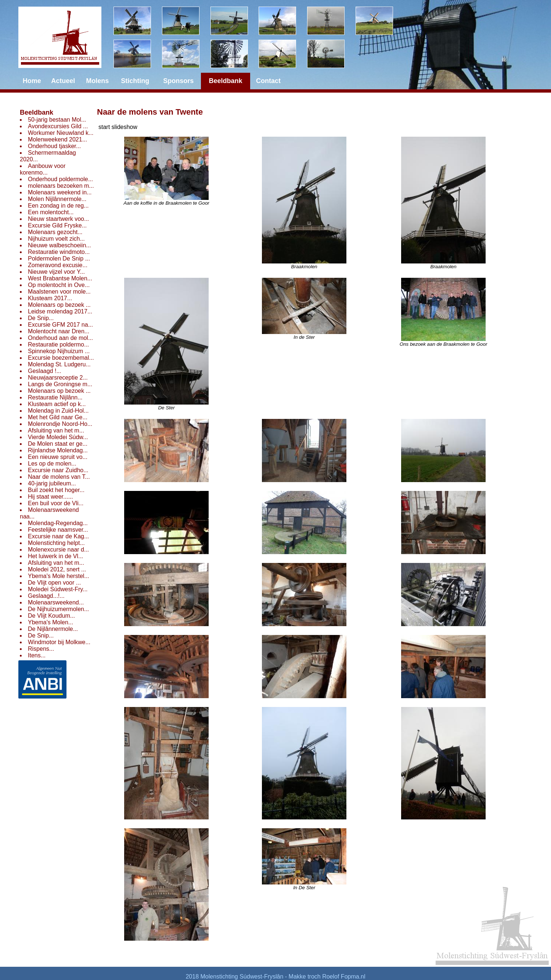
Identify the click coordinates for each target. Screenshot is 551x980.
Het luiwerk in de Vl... (55, 556)
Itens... (37, 655)
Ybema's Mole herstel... (59, 576)
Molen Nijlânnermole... (57, 199)
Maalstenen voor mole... (59, 292)
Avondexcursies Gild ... (58, 126)
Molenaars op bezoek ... (59, 305)
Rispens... (41, 649)
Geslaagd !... (45, 371)
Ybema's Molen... (51, 622)
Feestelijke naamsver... (58, 530)
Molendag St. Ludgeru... (59, 364)
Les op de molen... (52, 464)
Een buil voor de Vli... (56, 503)
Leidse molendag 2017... (60, 311)
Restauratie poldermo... (58, 344)
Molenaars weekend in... (60, 192)
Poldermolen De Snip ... (59, 259)
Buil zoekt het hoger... (56, 490)
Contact (268, 81)
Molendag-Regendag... (58, 523)
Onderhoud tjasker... (54, 146)
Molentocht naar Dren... (59, 331)
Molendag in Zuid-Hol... (58, 411)
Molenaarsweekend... (56, 602)
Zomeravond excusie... (58, 265)
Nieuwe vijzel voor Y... (56, 272)
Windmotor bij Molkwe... (59, 642)
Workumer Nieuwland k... (61, 133)
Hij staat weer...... (51, 497)
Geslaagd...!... (46, 596)
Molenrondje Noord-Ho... (60, 424)
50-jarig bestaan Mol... (57, 120)
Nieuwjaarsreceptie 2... (58, 378)
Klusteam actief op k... (57, 404)
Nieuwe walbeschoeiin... (60, 245)
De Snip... (41, 318)
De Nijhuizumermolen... (58, 609)
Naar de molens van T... (59, 477)
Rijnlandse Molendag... (58, 450)
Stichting (135, 81)
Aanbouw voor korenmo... (43, 169)
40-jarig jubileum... (52, 483)
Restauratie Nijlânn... (55, 397)
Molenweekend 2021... (57, 139)
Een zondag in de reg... (58, 206)
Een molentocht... (51, 212)
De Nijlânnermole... (53, 629)
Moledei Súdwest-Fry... (58, 589)
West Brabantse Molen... (60, 278)
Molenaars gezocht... (55, 232)
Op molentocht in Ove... (59, 285)
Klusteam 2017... (50, 298)
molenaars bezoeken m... (61, 186)
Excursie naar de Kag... (58, 536)
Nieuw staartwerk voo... (58, 219)
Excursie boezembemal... (61, 358)
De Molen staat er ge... (58, 444)
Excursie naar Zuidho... (58, 470)
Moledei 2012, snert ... (57, 569)
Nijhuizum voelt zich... (56, 239)
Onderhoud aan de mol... (60, 338)
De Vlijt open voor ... (54, 583)
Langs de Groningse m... (60, 384)
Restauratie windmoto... (59, 252)
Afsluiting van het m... (56, 430)
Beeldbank (37, 112)
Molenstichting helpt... (56, 543)
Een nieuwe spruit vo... (58, 457)
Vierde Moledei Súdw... (58, 437)
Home (32, 81)
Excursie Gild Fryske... (57, 225)
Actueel (63, 81)
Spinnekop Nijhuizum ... (59, 351)
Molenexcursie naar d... (58, 550)
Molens (97, 81)
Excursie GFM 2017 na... (60, 325)
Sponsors (178, 81)
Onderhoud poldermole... (60, 179)
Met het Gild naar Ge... (58, 417)
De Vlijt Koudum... (51, 616)
